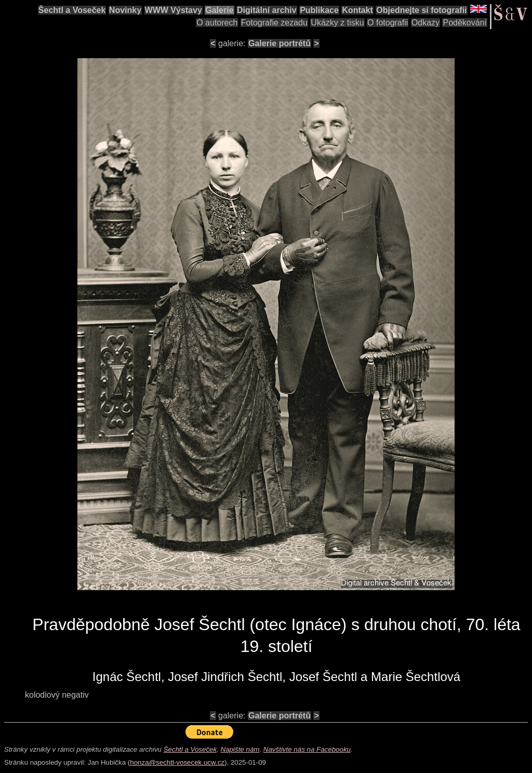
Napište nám (240, 749)
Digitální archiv (267, 10)
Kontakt (357, 10)
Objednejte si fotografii (421, 10)
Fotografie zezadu (274, 23)
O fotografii (388, 23)
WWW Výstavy (174, 10)
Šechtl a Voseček (72, 10)
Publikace (319, 10)
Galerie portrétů (280, 43)
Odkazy (425, 23)
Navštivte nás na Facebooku (307, 749)
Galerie (219, 10)
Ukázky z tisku (337, 23)
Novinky (125, 10)
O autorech (217, 23)
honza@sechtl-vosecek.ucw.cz (177, 762)
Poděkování (465, 23)
